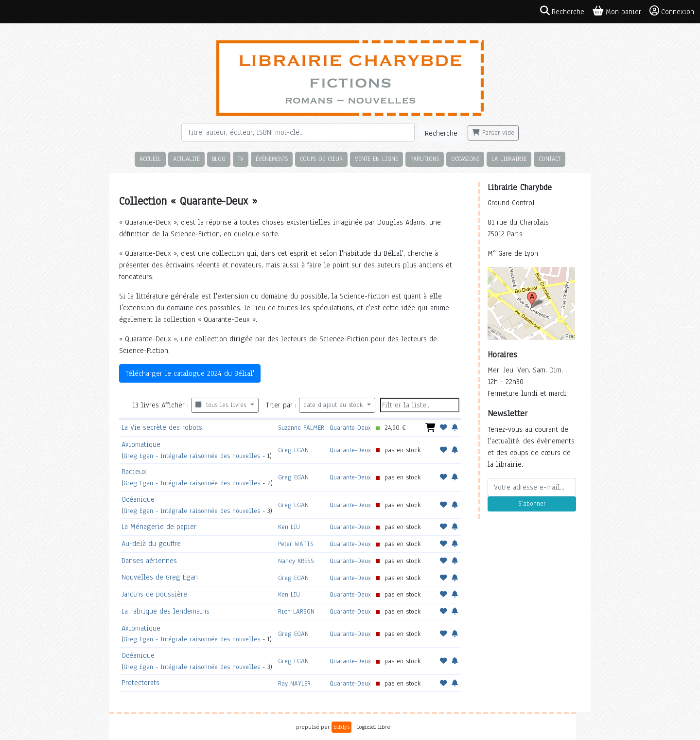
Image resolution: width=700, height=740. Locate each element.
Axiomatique (141, 444)
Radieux (134, 472)
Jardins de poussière (154, 594)
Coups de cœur (321, 159)
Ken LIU (289, 527)
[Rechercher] (298, 132)
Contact (550, 159)
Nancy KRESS (296, 561)
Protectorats (140, 683)
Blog (219, 159)
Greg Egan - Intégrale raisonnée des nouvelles (192, 456)
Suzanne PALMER (301, 428)
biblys (341, 727)
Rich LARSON (296, 611)
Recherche (441, 133)
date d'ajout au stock (334, 405)
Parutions (425, 159)
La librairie (509, 159)
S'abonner (532, 504)
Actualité (186, 159)
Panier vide (493, 133)
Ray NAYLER (294, 683)
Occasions (465, 159)
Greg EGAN (293, 450)
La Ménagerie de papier (159, 527)
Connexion (672, 11)
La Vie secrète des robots (162, 427)
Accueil (150, 159)
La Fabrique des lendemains (166, 611)
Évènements (272, 159)
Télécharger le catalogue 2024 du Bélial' (190, 373)
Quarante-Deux (350, 428)
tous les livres (222, 405)
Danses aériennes (149, 561)
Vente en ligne (376, 159)
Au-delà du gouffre (151, 544)
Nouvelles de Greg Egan (160, 577)
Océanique (138, 499)
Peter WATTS (296, 544)
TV (241, 159)
